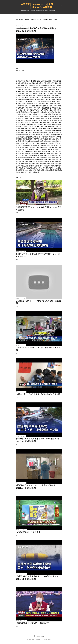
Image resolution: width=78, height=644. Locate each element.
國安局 (41, 129)
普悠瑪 (48, 83)
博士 (30, 162)
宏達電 (34, 129)
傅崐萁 (58, 104)
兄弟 (60, 135)
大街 (53, 118)
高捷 (49, 145)
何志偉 (20, 87)
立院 (52, 112)
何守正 (44, 139)
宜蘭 (20, 158)
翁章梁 (41, 141)
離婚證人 (23, 166)
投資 (33, 87)
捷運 (34, 145)
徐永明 (41, 137)
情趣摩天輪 (25, 100)
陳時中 (41, 168)
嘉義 (22, 151)
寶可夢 (49, 118)
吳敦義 (22, 143)
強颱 (38, 127)
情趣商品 (46, 156)
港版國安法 (40, 170)
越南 (30, 81)
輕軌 (48, 120)
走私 (26, 93)
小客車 (51, 93)
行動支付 (53, 127)
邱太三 (50, 91)
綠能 (40, 118)
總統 (28, 145)
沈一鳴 (18, 168)
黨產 (45, 87)
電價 (56, 162)
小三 (29, 106)
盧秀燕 (40, 162)
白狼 (25, 131)
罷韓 (38, 166)
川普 (42, 98)
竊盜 (43, 118)
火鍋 (18, 137)
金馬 (57, 137)
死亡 (24, 108)
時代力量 (24, 104)
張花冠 (33, 102)
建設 (44, 104)
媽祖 (47, 162)
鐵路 (34, 158)
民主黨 (37, 172)
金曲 (21, 110)
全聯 (33, 116)
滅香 (56, 122)
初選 (45, 141)
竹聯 (58, 131)
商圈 (19, 120)
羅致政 (57, 98)
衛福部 (55, 110)
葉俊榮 (45, 129)
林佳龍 (31, 96)
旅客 (36, 122)
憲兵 (45, 114)
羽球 (45, 125)
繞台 (53, 143)
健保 (23, 156)
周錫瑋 (55, 93)
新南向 (36, 114)
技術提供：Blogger (39, 636)
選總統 (25, 160)
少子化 (51, 110)
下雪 (38, 139)
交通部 (58, 153)
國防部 (56, 91)
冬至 (44, 166)
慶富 (44, 137)
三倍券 (31, 170)
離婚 (47, 139)
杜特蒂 (55, 131)
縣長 (18, 158)
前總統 (25, 145)
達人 (53, 147)
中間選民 (50, 164)
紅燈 (34, 131)
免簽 (35, 153)
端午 (34, 100)
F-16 (37, 108)
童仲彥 (54, 106)
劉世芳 (48, 104)
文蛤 (42, 81)
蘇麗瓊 (18, 139)
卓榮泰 (45, 85)
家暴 (58, 106)
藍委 (56, 108)
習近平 (36, 98)
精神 (27, 131)
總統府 (21, 137)
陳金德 (25, 137)
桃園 (54, 89)
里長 (39, 96)
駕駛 (41, 122)
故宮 (57, 145)
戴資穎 (41, 125)
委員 (52, 151)
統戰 (53, 162)
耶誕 (60, 137)
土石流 (39, 93)
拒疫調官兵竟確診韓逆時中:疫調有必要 (33, 623)
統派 (34, 110)
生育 (42, 110)
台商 (33, 114)
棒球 (60, 143)
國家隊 (22, 172)
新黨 (54, 139)
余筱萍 (44, 162)
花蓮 (26, 141)
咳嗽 (44, 168)
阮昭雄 (33, 162)
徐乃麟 (32, 133)
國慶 (48, 131)
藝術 (39, 102)
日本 (26, 153)
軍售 (50, 100)
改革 (50, 143)
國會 (20, 102)
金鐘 (39, 133)
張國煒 (43, 158)
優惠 (33, 122)
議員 (34, 96)
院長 (35, 151)
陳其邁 (29, 137)
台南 (46, 149)
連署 (30, 85)
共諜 (29, 156)
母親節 (20, 100)
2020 (22, 98)
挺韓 (41, 166)
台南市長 (37, 141)
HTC (37, 129)
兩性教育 (39, 160)
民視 (30, 147)
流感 (27, 108)
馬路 (56, 118)
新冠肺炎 (36, 168)
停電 (52, 129)
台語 (20, 149)
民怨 (59, 96)
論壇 (31, 164)
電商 (26, 116)
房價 (26, 106)
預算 (27, 96)
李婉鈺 (42, 153)
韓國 (47, 135)
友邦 (18, 145)
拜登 (26, 172)
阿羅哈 (48, 125)
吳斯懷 (47, 166)
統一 (39, 110)
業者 (39, 91)
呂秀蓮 (48, 160)
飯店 (48, 153)
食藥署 (23, 125)
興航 (29, 93)
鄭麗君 (24, 135)
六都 (59, 164)
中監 (34, 91)
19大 (54, 133)
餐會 (24, 91)
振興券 (35, 170)
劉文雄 (26, 147)
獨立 (48, 98)
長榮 (23, 162)
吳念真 (36, 116)
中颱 (30, 125)
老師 (45, 106)
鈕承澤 (52, 83)
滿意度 (51, 141)
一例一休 (24, 102)
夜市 (37, 158)
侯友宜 (39, 19)
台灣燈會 (30, 139)
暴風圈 (52, 125)
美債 (27, 81)
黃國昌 (31, 108)
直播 (31, 160)
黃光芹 (39, 83)
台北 (31, 145)
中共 (46, 164)
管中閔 (41, 89)
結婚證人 (33, 156)
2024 (35, 127)
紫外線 (54, 114)
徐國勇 (58, 133)
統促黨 (38, 131)
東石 (58, 160)
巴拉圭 (31, 143)
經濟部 (47, 147)
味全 (22, 160)
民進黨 (48, 87)
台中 (22, 96)
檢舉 (50, 147)
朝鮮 (54, 135)
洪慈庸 (40, 116)
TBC (31, 89)
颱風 (51, 19)
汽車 (31, 93)
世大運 (56, 143)
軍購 (47, 100)
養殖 (41, 127)
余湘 (35, 166)
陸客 (47, 137)
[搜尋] (61, 4)
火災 (58, 118)
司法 (46, 151)
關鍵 (45, 153)
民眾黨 (51, 166)
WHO (54, 168)
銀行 (25, 129)
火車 (49, 149)
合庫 (54, 137)
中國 (30, 98)
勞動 (33, 166)
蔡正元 (58, 87)
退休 (48, 106)
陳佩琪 (51, 133)
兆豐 (45, 108)
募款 (27, 91)
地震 (23, 141)
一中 (42, 108)
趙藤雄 (41, 104)
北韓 (44, 135)
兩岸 (36, 110)
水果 (37, 96)
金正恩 (41, 135)
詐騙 (25, 83)
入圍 (24, 110)
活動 (19, 166)
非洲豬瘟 (50, 85)
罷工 (33, 83)
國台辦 (40, 112)
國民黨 (36, 87)
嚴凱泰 (56, 83)
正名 (32, 127)
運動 (31, 158)
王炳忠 (51, 139)
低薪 (23, 149)
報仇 (34, 149)
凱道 (35, 147)
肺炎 (55, 19)
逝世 (30, 122)
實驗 (45, 81)
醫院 (27, 166)
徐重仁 (29, 116)
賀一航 (26, 87)
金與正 (58, 168)
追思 (27, 122)
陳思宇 (55, 85)
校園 (52, 87)
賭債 (36, 120)
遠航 (23, 93)
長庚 (60, 145)
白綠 (42, 85)
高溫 (50, 114)
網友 (53, 91)
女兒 (60, 106)
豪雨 (45, 93)
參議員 (53, 100)
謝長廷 (29, 153)
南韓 (30, 166)
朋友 (53, 108)
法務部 (46, 91)
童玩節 (24, 158)
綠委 (50, 108)
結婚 (30, 120)
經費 (19, 112)
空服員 (26, 162)
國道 (25, 112)
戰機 (57, 100)
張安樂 (31, 131)
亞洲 (23, 118)
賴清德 (33, 19)
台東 (47, 114)
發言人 (37, 104)
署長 (22, 129)
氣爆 (22, 120)
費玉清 (28, 133)
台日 (20, 153)
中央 (46, 112)
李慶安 (55, 102)
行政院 (39, 151)
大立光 (51, 156)
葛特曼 (33, 85)
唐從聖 (36, 133)
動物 (23, 87)
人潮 (18, 116)
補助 (58, 110)
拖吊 (38, 120)
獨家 (57, 127)
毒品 (51, 89)
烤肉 (22, 133)
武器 (44, 100)
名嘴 (20, 156)
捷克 (44, 170)
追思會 (25, 151)
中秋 (47, 102)
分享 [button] (17, 69)
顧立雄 (40, 145)
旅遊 (33, 153)
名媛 (47, 81)
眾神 (38, 147)
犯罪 (19, 83)
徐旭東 (27, 110)
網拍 (29, 160)
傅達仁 (37, 137)
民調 (19, 98)
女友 (30, 114)
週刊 (31, 106)
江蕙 (20, 147)
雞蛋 (54, 87)
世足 (27, 83)
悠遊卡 (48, 127)
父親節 (30, 100)
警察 (20, 106)
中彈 (53, 81)
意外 (27, 120)
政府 (34, 108)
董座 (18, 118)
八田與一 (38, 149)
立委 (25, 164)
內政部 (50, 122)
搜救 (55, 104)
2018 (34, 143)
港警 (19, 160)
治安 (23, 106)
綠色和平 (38, 100)
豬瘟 (30, 83)
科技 (20, 118)
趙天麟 (33, 137)
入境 (19, 122)
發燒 (47, 168)
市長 (60, 156)
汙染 (36, 102)
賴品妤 (44, 160)
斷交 (37, 145)
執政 (43, 112)
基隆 (20, 114)
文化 (59, 122)
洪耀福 (45, 89)
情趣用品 (44, 83)
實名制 (51, 168)
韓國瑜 (33, 81)
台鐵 (27, 125)
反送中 (20, 162)
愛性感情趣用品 (54, 170)
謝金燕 (28, 112)
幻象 (27, 135)
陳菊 (20, 93)
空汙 (38, 122)
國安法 (57, 139)
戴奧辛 (47, 133)
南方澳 (38, 164)
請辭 (20, 141)
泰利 (18, 127)
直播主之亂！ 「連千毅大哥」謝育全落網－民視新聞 (38, 394)
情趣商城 (46, 110)
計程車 (51, 102)
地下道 (51, 120)
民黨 (59, 112)
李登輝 (34, 89)
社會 (20, 71)
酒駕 (18, 93)
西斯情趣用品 (31, 118)
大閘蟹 (43, 133)
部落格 (25, 89)
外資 (49, 89)
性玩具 (50, 135)
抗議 (44, 164)
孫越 (28, 89)
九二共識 (38, 85)
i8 (43, 131)
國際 (23, 71)
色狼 (37, 106)
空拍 (26, 156)
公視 (48, 93)
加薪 (19, 129)
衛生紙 (32, 141)
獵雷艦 (20, 135)
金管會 (44, 127)
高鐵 (19, 151)
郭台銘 (45, 19)
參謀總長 (59, 166)
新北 (55, 151)
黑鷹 (55, 166)
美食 (23, 116)
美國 (23, 153)
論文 (56, 160)
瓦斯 (25, 120)
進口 (40, 106)
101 (54, 145)
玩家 (46, 118)
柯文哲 (27, 19)
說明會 (49, 129)
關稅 (24, 81)
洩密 (48, 96)
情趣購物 (41, 87)
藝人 (57, 156)
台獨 (41, 131)
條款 (19, 131)
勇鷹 (20, 170)
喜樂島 (22, 85)
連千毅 (35, 160)
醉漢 (42, 91)
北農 (47, 141)
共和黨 (33, 172)
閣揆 (38, 125)
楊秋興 (55, 164)
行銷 (20, 116)
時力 (52, 149)
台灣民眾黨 (55, 158)
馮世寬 (33, 135)
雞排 (22, 131)
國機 (60, 100)
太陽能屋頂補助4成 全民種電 (28, 532)
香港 (49, 151)
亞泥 (58, 108)
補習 (51, 106)
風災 (22, 108)
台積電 (59, 116)
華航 (41, 164)
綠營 (26, 127)
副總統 (29, 151)
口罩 (27, 168)
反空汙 (26, 85)
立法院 (43, 151)
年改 (42, 96)
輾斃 (59, 162)
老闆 (30, 149)
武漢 (30, 168)
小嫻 (40, 139)
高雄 (23, 147)
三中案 (22, 139)
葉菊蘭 (51, 98)
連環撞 (55, 149)
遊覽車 (51, 153)
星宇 (39, 158)
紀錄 (19, 164)
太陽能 (37, 118)
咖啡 (41, 120)
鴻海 (53, 116)
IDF (19, 110)
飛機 (60, 91)
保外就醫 (20, 91)
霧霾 (26, 139)
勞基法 (59, 125)
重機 (22, 112)
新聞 (33, 147)
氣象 (57, 114)
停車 (55, 120)
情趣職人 (43, 143)
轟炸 (56, 81)
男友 (27, 114)
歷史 (39, 156)
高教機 (26, 170)
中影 (24, 96)
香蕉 (58, 81)
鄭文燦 (51, 96)
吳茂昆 (21, 89)
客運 (55, 153)
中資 (34, 164)
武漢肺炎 (23, 168)
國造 (18, 102)
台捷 (19, 172)
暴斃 (50, 81)
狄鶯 (50, 162)
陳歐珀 (28, 158)
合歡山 (34, 139)
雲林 (59, 93)
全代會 (55, 129)
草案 (22, 122)
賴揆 (19, 143)
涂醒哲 (29, 102)
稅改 (32, 125)
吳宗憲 (47, 158)
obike (46, 145)
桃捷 (52, 145)
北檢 (45, 96)
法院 (45, 102)
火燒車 (45, 120)
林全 (33, 151)
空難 (30, 135)
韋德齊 (48, 170)
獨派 (31, 110)
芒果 (33, 98)
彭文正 (52, 160)
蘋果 (60, 114)
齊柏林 (56, 147)
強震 (29, 141)
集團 (22, 83)
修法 (43, 116)
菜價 (35, 125)
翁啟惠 (33, 104)
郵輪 (26, 118)
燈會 (36, 83)
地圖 (42, 100)
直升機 (52, 104)
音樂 (18, 147)
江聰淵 (51, 137)
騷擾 (30, 129)
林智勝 (57, 135)
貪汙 (49, 112)
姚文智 (59, 102)
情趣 (37, 91)
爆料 (34, 106)
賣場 (58, 120)
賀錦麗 (29, 172)
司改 (42, 102)
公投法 (29, 127)
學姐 (37, 162)
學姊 (19, 85)
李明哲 (18, 108)
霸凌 (37, 156)
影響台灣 (45, 122)
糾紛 (33, 120)
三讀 (25, 122)
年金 (37, 143)
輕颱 (56, 125)
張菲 (25, 133)
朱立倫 (58, 151)
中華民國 (26, 98)
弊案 (47, 108)
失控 (30, 87)
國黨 (56, 112)
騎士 (59, 149)
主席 (39, 98)
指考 (43, 145)
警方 (27, 129)
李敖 (38, 89)
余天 (39, 143)
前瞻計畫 (56, 141)
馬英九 (21, 145)
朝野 (39, 108)
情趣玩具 (41, 114)
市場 (38, 153)
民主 (22, 164)
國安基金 (38, 81)
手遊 (42, 156)
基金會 (31, 91)
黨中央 (28, 164)
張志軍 (36, 112)
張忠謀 (51, 131)
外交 (47, 143)
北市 (18, 106)
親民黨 (29, 104)
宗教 (53, 122)
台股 (56, 116)
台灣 (45, 98)
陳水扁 (58, 89)
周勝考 (32, 112)
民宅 (36, 93)
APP (20, 125)
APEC (37, 135)
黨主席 (24, 114)
